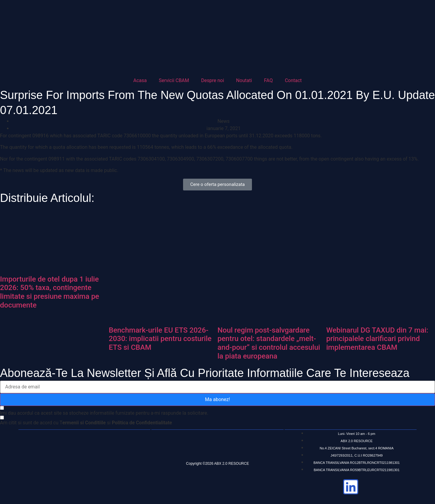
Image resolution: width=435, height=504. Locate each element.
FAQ (268, 80)
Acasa (140, 80)
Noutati (244, 80)
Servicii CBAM (174, 80)
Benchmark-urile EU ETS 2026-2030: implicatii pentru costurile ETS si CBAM (160, 339)
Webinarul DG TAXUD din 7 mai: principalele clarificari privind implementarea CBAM (377, 339)
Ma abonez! (218, 399)
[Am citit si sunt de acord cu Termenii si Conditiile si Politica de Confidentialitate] (86, 423)
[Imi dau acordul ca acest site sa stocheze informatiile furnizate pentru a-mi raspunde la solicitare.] (104, 411)
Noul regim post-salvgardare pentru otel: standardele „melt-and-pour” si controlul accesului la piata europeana (269, 343)
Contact (293, 80)
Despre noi (213, 80)
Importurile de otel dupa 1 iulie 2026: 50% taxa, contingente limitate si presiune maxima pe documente (50, 292)
